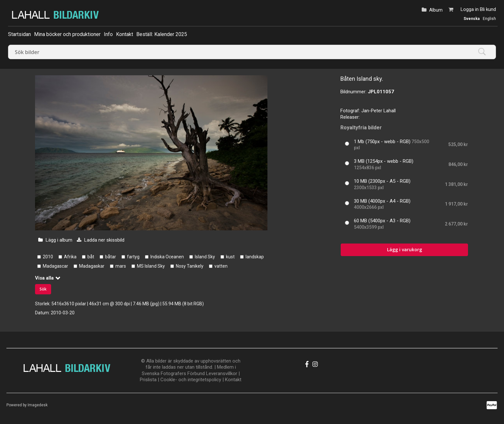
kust (230, 257)
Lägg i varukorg (405, 249)
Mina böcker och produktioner (67, 34)
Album (436, 10)
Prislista (148, 380)
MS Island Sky (151, 266)
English (489, 19)
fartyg (133, 257)
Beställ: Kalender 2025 (162, 34)
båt (91, 257)
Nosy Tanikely (190, 266)
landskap (255, 257)
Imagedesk (38, 405)
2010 (48, 257)
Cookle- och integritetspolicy (191, 380)
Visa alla (44, 278)
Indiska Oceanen (167, 257)
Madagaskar (92, 266)
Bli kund (488, 9)
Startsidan (19, 34)
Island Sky (205, 257)
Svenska (472, 19)
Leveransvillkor (222, 373)
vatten (221, 266)
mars (121, 266)
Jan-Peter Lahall (378, 111)
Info (108, 34)
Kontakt (125, 34)
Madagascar (55, 266)
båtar (111, 257)
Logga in (470, 9)
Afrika (70, 257)
